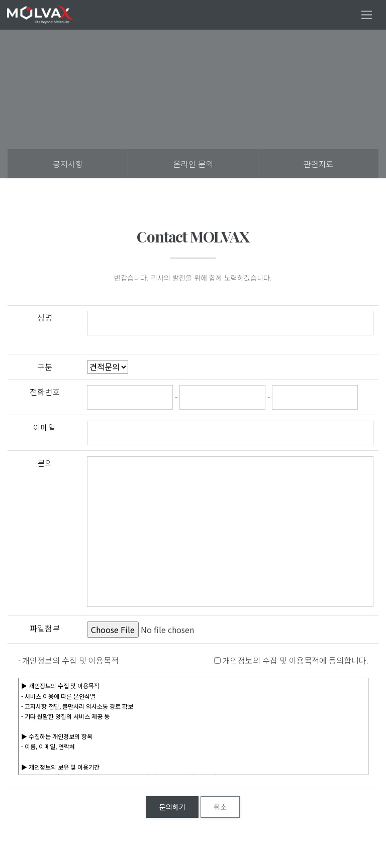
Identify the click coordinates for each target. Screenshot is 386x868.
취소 (220, 807)
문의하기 (172, 807)
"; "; (108, 367)
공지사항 (68, 164)
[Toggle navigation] (367, 15)
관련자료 (319, 164)
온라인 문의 (193, 164)
